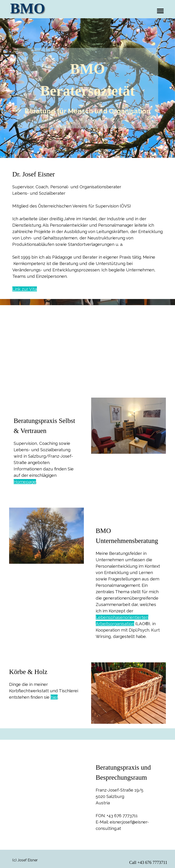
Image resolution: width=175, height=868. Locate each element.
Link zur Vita (25, 289)
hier (54, 697)
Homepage (25, 482)
